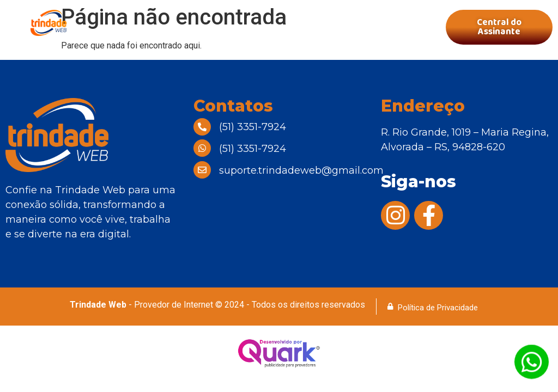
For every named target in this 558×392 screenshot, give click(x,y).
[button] (269, 27)
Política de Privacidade (438, 308)
